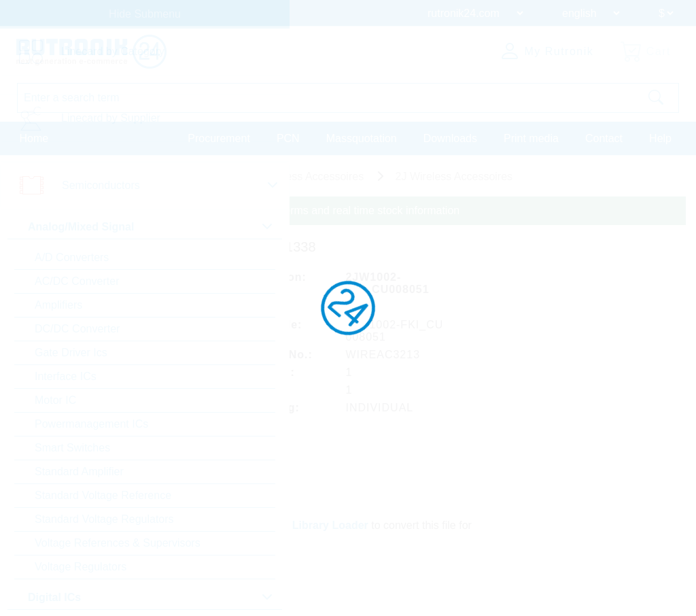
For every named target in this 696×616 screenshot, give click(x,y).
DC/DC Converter (77, 329)
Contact (604, 138)
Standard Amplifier (79, 472)
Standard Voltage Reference (103, 495)
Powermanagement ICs (91, 424)
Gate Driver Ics (71, 353)
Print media (531, 138)
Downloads (450, 138)
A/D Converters (72, 257)
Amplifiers (58, 305)
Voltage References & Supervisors (118, 543)
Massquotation (362, 138)
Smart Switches (72, 448)
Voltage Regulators (81, 567)
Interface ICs (66, 376)
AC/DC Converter (77, 281)
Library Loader (330, 525)
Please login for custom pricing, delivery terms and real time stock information (274, 210)
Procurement (219, 138)
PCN (288, 138)
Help (660, 138)
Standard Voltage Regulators (104, 519)
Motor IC (55, 400)
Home (34, 138)
